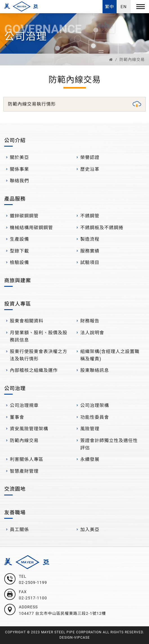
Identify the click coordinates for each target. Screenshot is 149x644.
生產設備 (19, 239)
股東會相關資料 (27, 321)
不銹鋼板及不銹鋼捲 (102, 228)
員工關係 (19, 530)
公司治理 (15, 388)
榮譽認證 (90, 157)
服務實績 (90, 251)
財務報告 (90, 321)
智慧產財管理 (24, 471)
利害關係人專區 (27, 459)
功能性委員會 (95, 417)
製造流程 (90, 239)
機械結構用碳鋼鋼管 (31, 228)
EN (124, 7)
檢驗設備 (19, 262)
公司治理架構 (95, 405)
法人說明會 (92, 333)
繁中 (110, 7)
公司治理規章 (24, 405)
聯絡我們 (19, 181)
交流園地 (15, 489)
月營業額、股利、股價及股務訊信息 (39, 336)
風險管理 (90, 429)
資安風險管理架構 (29, 429)
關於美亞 (19, 157)
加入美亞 (90, 530)
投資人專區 (18, 304)
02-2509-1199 (33, 582)
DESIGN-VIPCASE (75, 638)
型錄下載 (19, 251)
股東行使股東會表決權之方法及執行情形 (39, 355)
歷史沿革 (90, 169)
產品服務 (15, 199)
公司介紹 (15, 140)
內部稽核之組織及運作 (34, 370)
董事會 (17, 417)
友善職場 (15, 512)
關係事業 (19, 169)
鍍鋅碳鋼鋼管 (24, 216)
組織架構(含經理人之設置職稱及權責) (110, 355)
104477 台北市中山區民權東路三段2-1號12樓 (62, 613)
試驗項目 (90, 262)
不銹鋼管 (90, 216)
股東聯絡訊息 (95, 370)
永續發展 (90, 459)
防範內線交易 (132, 60)
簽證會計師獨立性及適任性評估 (109, 444)
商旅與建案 (18, 280)
